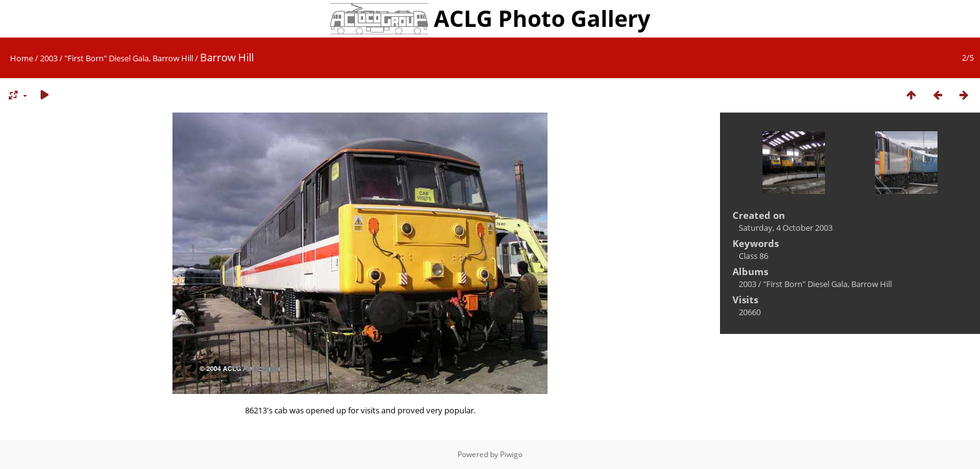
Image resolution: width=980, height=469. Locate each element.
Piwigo (511, 454)
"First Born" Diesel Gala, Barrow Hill (129, 58)
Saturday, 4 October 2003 (786, 228)
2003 (49, 58)
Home (22, 58)
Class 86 (753, 256)
